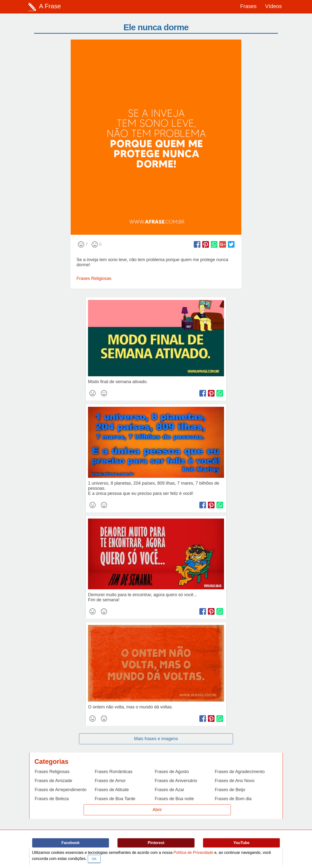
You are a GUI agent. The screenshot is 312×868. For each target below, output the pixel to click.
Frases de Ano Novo (235, 781)
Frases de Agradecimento (240, 772)
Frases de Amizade (53, 781)
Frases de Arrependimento (60, 790)
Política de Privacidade (193, 853)
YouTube (242, 843)
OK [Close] (94, 859)
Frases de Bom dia (233, 799)
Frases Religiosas (94, 278)
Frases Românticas (114, 772)
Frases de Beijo (230, 790)
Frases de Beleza (52, 799)
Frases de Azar (170, 790)
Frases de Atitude (112, 790)
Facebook (71, 843)
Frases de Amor (110, 781)
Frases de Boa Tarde (115, 799)
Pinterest (156, 843)
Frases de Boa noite (174, 799)
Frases (248, 6)
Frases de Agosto (172, 772)
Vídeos (274, 6)
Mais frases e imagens (156, 739)
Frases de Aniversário (176, 781)
